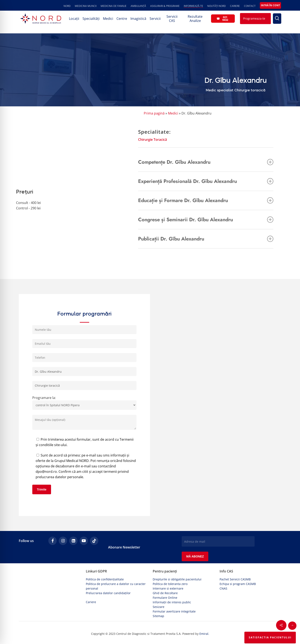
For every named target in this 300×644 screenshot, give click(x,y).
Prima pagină (154, 113)
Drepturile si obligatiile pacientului (177, 579)
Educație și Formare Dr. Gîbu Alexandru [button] (206, 200)
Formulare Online (165, 598)
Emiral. (204, 634)
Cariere (91, 602)
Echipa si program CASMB (238, 584)
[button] (292, 626)
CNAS (223, 588)
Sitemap (158, 616)
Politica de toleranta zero (170, 584)
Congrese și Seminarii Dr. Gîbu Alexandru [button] (206, 219)
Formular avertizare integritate (174, 611)
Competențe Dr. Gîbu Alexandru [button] (206, 162)
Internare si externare (168, 588)
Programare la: (84, 403)
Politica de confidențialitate (105, 579)
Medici (173, 113)
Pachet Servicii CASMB (235, 579)
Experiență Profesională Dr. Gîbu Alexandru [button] (206, 181)
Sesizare (159, 607)
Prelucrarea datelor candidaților (108, 593)
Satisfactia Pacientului (270, 637)
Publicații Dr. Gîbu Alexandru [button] (206, 239)
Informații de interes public (172, 602)
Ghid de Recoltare (165, 593)
